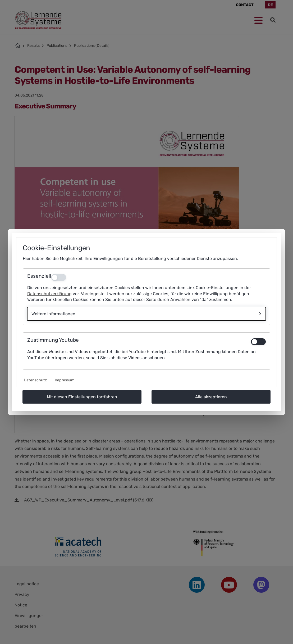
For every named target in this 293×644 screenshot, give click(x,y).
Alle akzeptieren (211, 397)
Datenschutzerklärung (49, 294)
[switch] (258, 342)
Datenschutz (35, 380)
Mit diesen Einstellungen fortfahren (82, 397)
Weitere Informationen (53, 314)
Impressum (65, 380)
